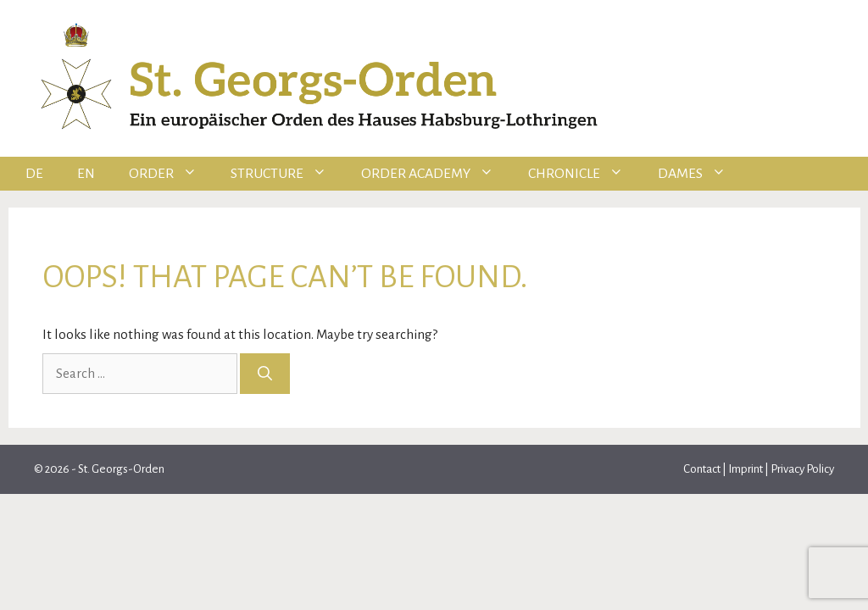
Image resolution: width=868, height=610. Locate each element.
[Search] (265, 374)
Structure (287, 174)
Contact (703, 469)
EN (86, 174)
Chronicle (584, 174)
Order (172, 174)
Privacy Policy (802, 469)
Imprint (746, 469)
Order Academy (436, 174)
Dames (701, 174)
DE (34, 174)
